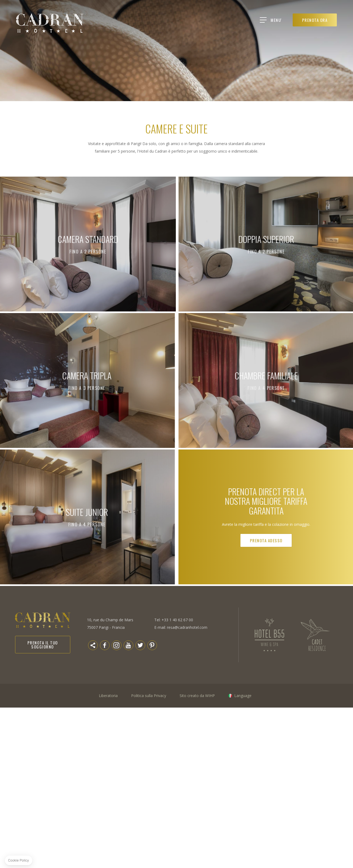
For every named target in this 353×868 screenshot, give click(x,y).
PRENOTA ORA (315, 20)
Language (243, 696)
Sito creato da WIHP (197, 696)
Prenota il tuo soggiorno (43, 645)
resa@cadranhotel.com (187, 627)
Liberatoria (108, 696)
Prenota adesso (321, 540)
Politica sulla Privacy (149, 696)
